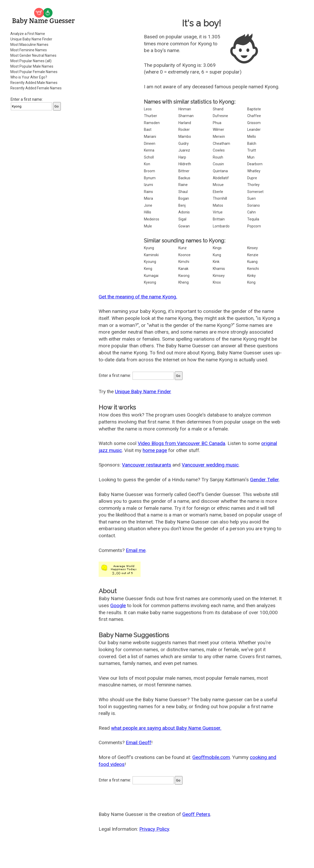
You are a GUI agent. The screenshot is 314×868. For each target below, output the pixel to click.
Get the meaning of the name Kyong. (138, 297)
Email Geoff (138, 743)
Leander (254, 130)
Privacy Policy (154, 829)
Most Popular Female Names (34, 72)
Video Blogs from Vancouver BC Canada (181, 443)
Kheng (184, 282)
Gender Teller (264, 480)
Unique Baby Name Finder (31, 39)
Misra (148, 198)
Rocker (184, 130)
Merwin (219, 137)
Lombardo (221, 226)
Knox (217, 282)
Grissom (254, 123)
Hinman (185, 109)
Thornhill (220, 198)
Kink (216, 262)
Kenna (149, 150)
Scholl (149, 157)
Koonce (184, 255)
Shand (218, 109)
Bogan (184, 198)
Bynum (150, 178)
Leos (148, 109)
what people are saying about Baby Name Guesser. (166, 728)
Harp (182, 157)
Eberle (218, 192)
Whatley (254, 171)
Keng (148, 269)
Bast (148, 130)
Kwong (184, 276)
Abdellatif (221, 178)
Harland (185, 123)
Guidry (184, 144)
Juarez (184, 150)
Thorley (253, 185)
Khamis (219, 269)
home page (155, 450)
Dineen (150, 144)
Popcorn (254, 226)
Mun (251, 157)
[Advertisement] (44, 193)
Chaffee (254, 116)
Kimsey (219, 276)
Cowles (219, 150)
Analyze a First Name (28, 34)
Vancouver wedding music (210, 465)
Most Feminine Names (29, 50)
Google (118, 605)
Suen (251, 198)
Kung (217, 255)
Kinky (251, 276)
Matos (218, 205)
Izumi (148, 185)
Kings (217, 248)
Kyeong (150, 282)
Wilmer (218, 130)
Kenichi (253, 269)
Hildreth (185, 164)
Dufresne (220, 116)
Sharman (186, 116)
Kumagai (151, 276)
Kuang (252, 262)
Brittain (219, 219)
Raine (183, 185)
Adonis (184, 212)
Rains (148, 192)
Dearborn (255, 164)
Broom (149, 171)
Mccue (218, 185)
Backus (184, 178)
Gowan (184, 226)
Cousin (218, 164)
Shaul (183, 192)
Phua (217, 123)
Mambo (185, 137)
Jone (148, 205)
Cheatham (221, 144)
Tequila (253, 219)
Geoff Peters (196, 814)
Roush (218, 157)
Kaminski (151, 255)
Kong (251, 282)
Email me (136, 550)
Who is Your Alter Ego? (29, 77)
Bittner (184, 171)
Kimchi (184, 262)
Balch (252, 144)
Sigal (182, 219)
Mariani (150, 137)
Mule (148, 226)
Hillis (148, 212)
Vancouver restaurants (147, 465)
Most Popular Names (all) (31, 61)
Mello (252, 137)
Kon (147, 164)
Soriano (254, 205)
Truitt (252, 150)
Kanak (183, 269)
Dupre (252, 178)
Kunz (182, 248)
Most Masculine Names (29, 45)
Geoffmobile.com (211, 757)
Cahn (251, 212)
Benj (182, 205)
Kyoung (150, 262)
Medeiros (152, 219)
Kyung (149, 248)
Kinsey (253, 248)
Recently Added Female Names (36, 88)
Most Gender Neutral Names (33, 55)
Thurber (151, 116)
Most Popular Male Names (32, 66)
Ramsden (152, 123)
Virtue (218, 212)
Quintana (220, 171)
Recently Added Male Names (34, 83)
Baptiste (254, 109)
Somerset (255, 192)
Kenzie (253, 255)
